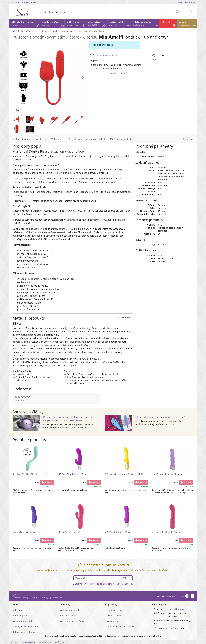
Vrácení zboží (114, 621)
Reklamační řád (68, 615)
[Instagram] (187, 596)
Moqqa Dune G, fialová (24, 532)
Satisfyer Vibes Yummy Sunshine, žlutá (124, 474)
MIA (154, 60)
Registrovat (190, 2)
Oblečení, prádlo (120, 24)
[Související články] (96, 139)
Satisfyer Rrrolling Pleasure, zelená (30, 474)
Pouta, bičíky (97, 24)
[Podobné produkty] (121, 139)
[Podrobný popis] (21, 139)
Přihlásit (179, 2)
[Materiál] (41, 139)
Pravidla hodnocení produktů (121, 626)
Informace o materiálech (26, 632)
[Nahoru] (189, 139)
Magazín (188, 24)
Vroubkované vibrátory (62, 31)
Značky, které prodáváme (26, 626)
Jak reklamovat (114, 615)
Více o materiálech (123, 317)
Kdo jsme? (15, 2)
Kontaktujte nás (29, 2)
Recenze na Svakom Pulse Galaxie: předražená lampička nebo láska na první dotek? (68, 419)
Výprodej (169, 24)
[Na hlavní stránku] (14, 31)
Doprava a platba (116, 610)
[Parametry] (58, 139)
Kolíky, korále (76, 24)
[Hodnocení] (75, 139)
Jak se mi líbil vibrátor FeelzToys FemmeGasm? (160, 417)
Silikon (161, 157)
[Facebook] (193, 596)
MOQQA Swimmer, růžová (118, 532)
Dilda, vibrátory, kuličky (25, 24)
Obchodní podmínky (70, 610)
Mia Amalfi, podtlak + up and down (90, 31)
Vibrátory (45, 31)
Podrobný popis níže (119, 73)
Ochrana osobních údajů (72, 621)
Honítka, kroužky (53, 24)
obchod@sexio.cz (177, 609)
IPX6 (41, 182)
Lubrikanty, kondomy (146, 24)
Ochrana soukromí (23, 621)
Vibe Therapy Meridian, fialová (167, 474)
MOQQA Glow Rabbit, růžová (72, 474)
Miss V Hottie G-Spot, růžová (166, 532)
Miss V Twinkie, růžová (69, 532)
